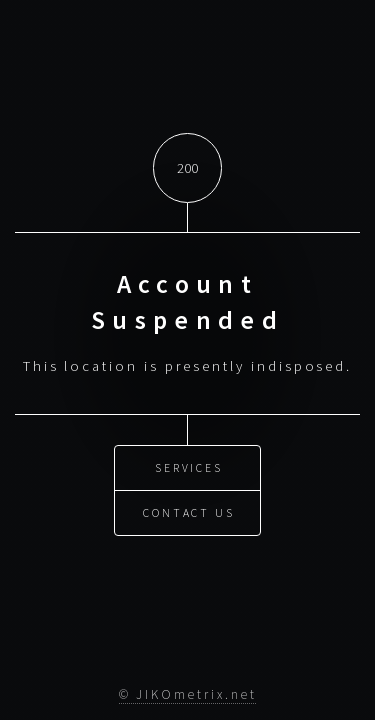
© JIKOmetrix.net (188, 694)
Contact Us (189, 511)
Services (189, 466)
